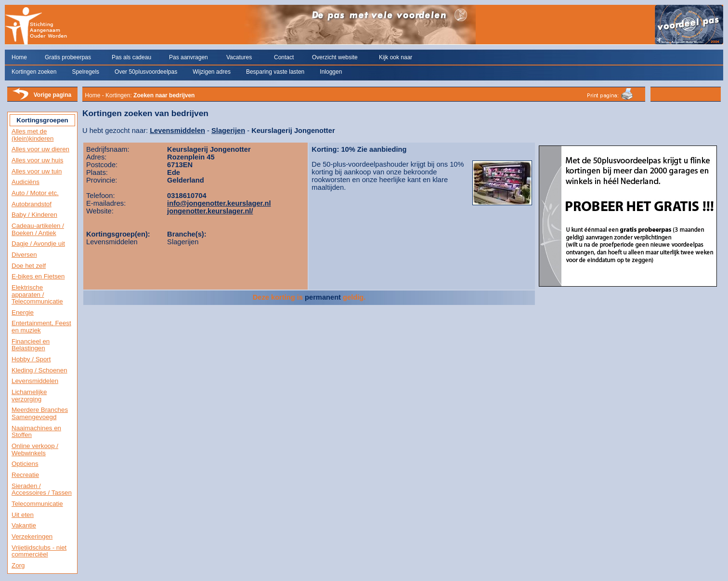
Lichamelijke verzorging (29, 396)
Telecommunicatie (37, 504)
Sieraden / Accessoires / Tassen (42, 489)
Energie (23, 312)
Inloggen (331, 72)
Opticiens (25, 464)
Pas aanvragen (188, 57)
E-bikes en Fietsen (38, 276)
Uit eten (23, 515)
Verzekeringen (32, 536)
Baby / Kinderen (34, 215)
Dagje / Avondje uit (38, 244)
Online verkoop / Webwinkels (35, 449)
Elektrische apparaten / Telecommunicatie (37, 294)
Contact (284, 57)
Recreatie (25, 475)
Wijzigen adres (212, 72)
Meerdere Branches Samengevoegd (40, 413)
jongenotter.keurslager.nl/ (210, 211)
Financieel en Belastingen (31, 345)
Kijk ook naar (396, 57)
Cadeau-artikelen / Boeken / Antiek (38, 229)
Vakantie (24, 525)
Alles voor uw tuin (37, 171)
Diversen (24, 255)
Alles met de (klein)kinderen (32, 135)
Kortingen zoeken (34, 72)
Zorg (18, 565)
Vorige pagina (52, 95)
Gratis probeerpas (68, 57)
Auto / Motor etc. (35, 193)
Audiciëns (26, 182)
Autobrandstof (32, 204)
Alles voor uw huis (37, 160)
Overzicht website (335, 57)
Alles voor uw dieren (40, 149)
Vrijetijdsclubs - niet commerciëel (39, 551)
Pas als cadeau (131, 57)
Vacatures (239, 57)
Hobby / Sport (31, 359)
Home (19, 57)
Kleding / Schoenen (39, 370)
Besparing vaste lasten (275, 72)
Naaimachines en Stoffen (36, 432)
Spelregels (85, 72)
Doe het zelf (29, 266)
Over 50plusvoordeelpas (146, 72)
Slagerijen (228, 131)
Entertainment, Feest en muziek (41, 327)
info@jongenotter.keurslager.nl (219, 203)
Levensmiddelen (35, 381)
